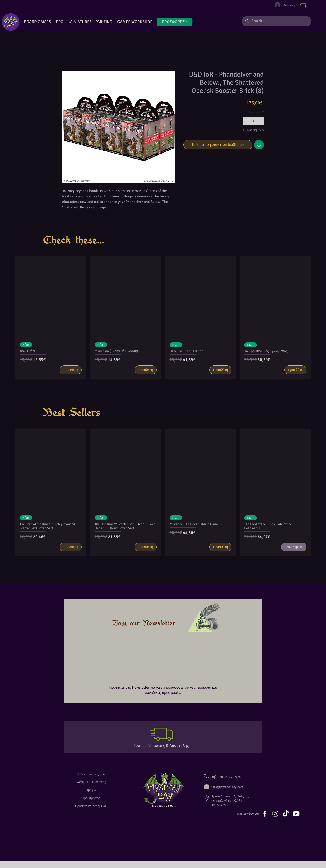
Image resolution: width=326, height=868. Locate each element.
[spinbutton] (253, 121)
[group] (163, 317)
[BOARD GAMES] (37, 22)
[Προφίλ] (91, 790)
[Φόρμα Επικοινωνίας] (91, 782)
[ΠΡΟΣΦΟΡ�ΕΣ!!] (174, 22)
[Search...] (276, 21)
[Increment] (260, 121)
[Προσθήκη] (71, 370)
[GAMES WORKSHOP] (135, 22)
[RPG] (60, 22)
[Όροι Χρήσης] (91, 798)
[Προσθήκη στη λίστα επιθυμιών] (259, 145)
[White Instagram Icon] (275, 814)
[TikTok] (286, 814)
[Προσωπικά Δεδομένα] (91, 806)
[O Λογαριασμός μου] (91, 774)
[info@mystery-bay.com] (232, 787)
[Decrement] (246, 121)
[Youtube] (296, 814)
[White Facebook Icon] (265, 814)
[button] (303, 5)
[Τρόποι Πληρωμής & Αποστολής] (163, 746)
